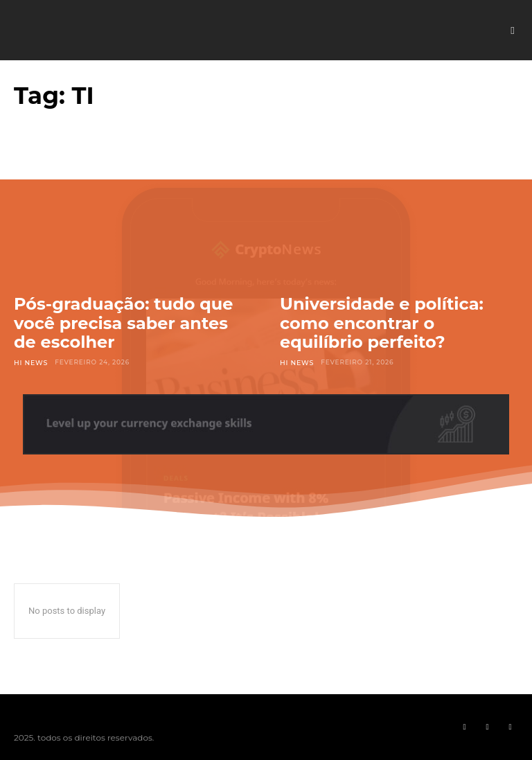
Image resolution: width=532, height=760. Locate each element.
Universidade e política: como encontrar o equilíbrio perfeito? (382, 323)
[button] (513, 30)
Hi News (30, 362)
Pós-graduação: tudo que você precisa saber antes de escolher (124, 323)
